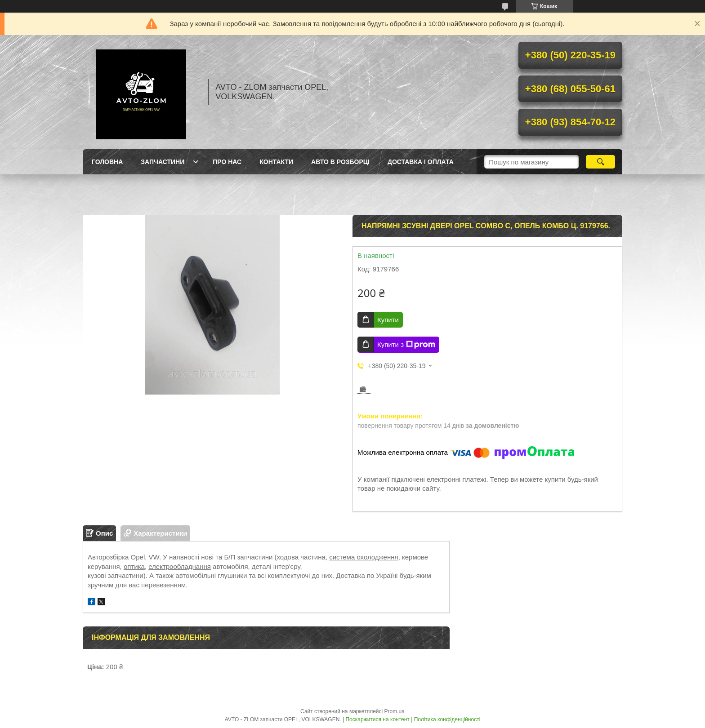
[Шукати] (600, 162)
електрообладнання (180, 566)
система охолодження (364, 557)
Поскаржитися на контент (377, 719)
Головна (107, 162)
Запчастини (163, 162)
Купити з (406, 345)
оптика (134, 566)
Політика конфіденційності (447, 719)
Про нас (227, 162)
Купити (388, 320)
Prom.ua (395, 711)
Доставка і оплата (421, 162)
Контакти (276, 162)
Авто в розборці (340, 162)
